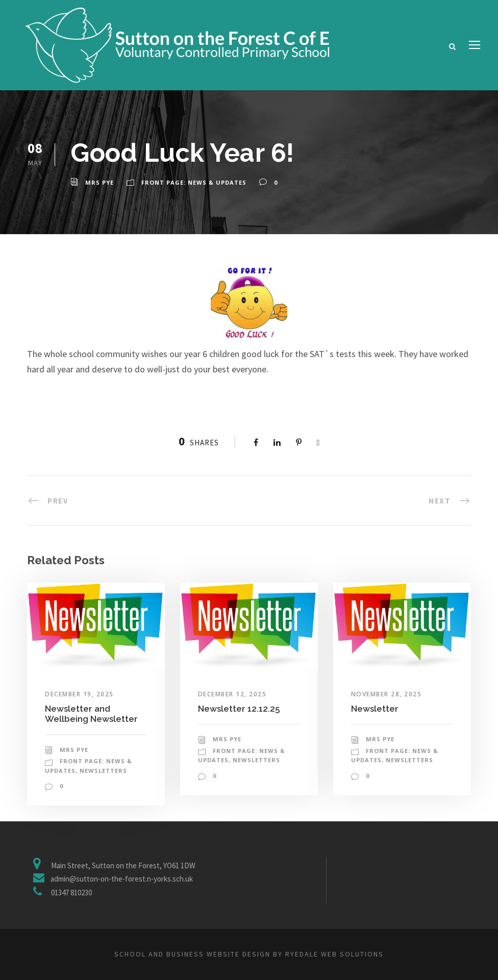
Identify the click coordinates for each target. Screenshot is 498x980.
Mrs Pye (99, 182)
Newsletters (103, 771)
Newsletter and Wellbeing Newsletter (91, 714)
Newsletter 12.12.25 (239, 709)
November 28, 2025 (387, 694)
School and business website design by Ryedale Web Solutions (249, 954)
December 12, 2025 (232, 694)
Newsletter (375, 709)
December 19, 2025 (79, 694)
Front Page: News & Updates (194, 182)
